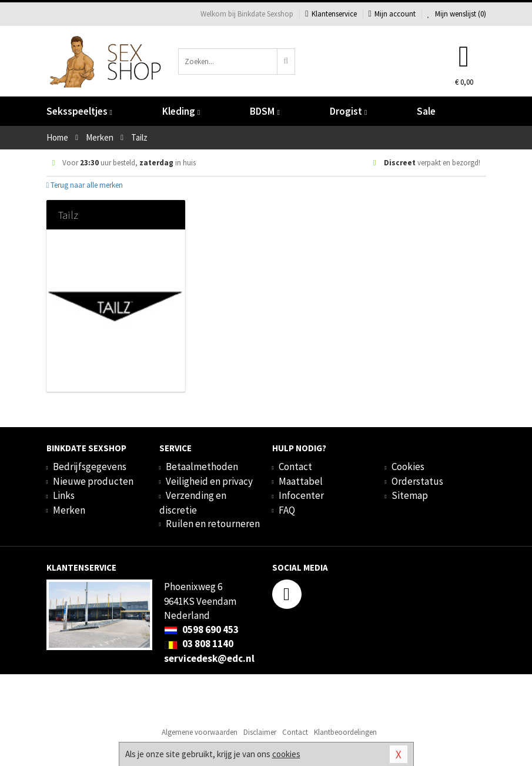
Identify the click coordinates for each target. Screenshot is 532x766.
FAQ (287, 510)
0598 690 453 (201, 630)
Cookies (408, 467)
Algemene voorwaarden (200, 732)
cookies (286, 754)
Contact (295, 467)
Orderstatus (417, 481)
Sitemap (410, 495)
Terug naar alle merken (85, 185)
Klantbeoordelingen (345, 732)
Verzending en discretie (193, 502)
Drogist (348, 111)
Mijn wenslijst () (457, 14)
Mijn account (392, 14)
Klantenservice (331, 14)
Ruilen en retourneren (213, 524)
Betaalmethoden (202, 467)
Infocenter (301, 495)
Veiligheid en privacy (209, 481)
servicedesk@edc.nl (209, 658)
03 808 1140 (199, 644)
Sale (426, 111)
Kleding (181, 111)
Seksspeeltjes (79, 111)
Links (64, 495)
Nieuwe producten (93, 481)
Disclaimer (260, 732)
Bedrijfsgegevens (90, 467)
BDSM (265, 111)
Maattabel (301, 481)
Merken (69, 510)
